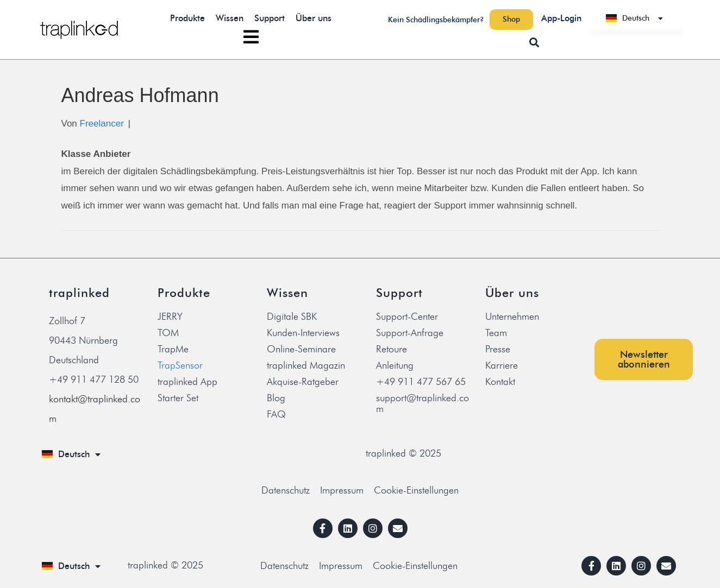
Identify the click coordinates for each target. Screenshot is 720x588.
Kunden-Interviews (303, 333)
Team (496, 333)
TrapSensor (180, 365)
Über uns (314, 18)
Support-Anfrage (410, 333)
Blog (276, 398)
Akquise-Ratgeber (303, 382)
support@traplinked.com (422, 403)
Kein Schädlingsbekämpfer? (436, 20)
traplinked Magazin (306, 365)
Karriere (502, 365)
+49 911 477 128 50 (94, 380)
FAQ (276, 414)
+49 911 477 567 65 (421, 382)
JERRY (170, 317)
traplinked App (187, 382)
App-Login (561, 18)
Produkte (187, 18)
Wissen (230, 18)
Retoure (392, 349)
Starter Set (178, 398)
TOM (168, 333)
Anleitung (395, 365)
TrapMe (173, 349)
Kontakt (500, 382)
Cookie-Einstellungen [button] (416, 490)
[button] (534, 42)
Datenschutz (286, 490)
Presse (498, 349)
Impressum (342, 490)
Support (270, 18)
